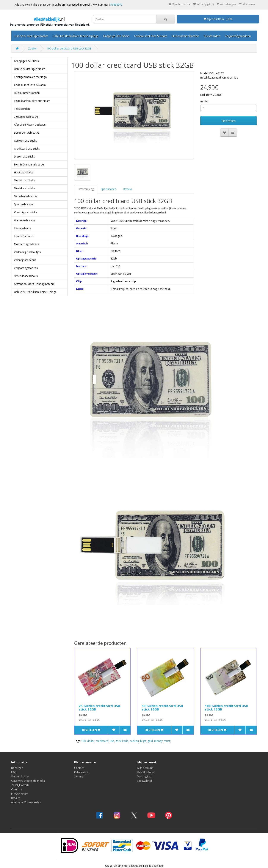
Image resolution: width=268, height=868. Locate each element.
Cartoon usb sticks (25, 141)
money (158, 741)
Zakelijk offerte (20, 785)
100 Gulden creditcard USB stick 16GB (226, 708)
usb (112, 741)
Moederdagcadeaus (26, 244)
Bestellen (229, 121)
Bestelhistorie (146, 772)
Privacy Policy (19, 794)
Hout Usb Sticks (24, 172)
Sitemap (79, 776)
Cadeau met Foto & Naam (151, 36)
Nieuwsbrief (145, 781)
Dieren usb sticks (24, 157)
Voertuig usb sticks (25, 212)
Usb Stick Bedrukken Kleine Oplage (76, 36)
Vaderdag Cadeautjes (27, 252)
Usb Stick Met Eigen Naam (31, 36)
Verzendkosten (20, 776)
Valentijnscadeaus (25, 260)
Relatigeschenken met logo (30, 77)
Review (128, 189)
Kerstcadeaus (22, 228)
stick (118, 741)
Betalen (16, 798)
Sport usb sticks (24, 204)
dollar (91, 741)
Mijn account (145, 768)
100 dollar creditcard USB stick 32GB (69, 49)
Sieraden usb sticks (26, 196)
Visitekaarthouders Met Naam (32, 101)
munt (167, 741)
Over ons (17, 789)
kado (125, 741)
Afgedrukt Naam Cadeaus (30, 125)
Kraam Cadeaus (24, 236)
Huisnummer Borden (185, 36)
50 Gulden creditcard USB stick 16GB (162, 708)
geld (150, 741)
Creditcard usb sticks (27, 149)
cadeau (134, 741)
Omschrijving (86, 189)
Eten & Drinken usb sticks (29, 164)
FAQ (14, 772)
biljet (143, 741)
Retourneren (82, 772)
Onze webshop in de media (28, 781)
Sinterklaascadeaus (26, 276)
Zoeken (33, 49)
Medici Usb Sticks (24, 180)
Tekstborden (212, 36)
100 (84, 741)
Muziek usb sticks (24, 188)
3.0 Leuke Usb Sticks (26, 117)
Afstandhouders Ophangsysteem (34, 284)
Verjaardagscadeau (238, 36)
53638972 (116, 5)
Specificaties (108, 189)
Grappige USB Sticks (116, 36)
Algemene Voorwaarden (26, 802)
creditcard (102, 741)
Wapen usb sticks (25, 220)
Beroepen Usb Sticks (27, 133)
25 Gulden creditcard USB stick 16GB (99, 708)
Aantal (204, 101)
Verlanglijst (144, 776)
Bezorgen (17, 768)
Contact (79, 768)
